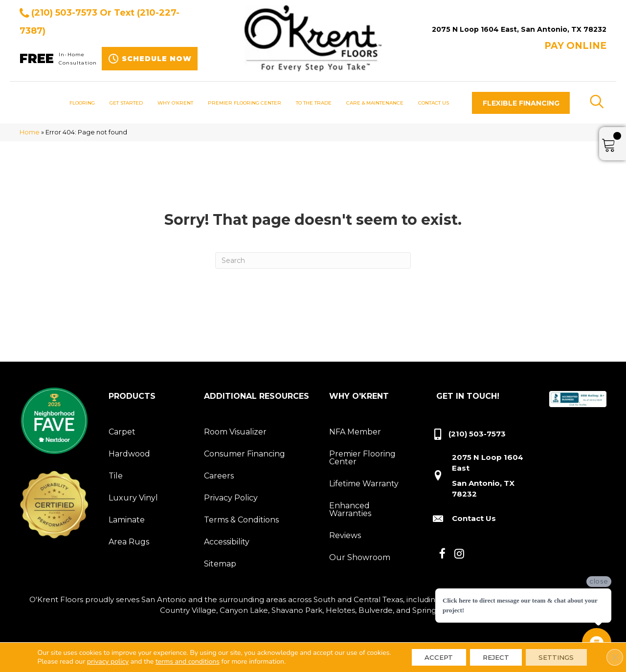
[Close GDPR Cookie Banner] (610, 654)
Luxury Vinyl (133, 498)
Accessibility (227, 542)
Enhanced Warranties (350, 509)
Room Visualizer (235, 432)
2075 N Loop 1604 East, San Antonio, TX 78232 (519, 29)
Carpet (122, 432)
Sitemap (220, 564)
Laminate (127, 520)
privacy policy (104, 662)
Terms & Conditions (241, 520)
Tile (116, 476)
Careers (219, 476)
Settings (557, 654)
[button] (521, 103)
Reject (491, 654)
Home (30, 132)
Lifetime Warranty (364, 484)
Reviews (345, 535)
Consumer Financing (245, 454)
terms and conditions (185, 662)
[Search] (313, 260)
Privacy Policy (231, 498)
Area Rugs (129, 542)
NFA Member (355, 432)
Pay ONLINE (575, 46)
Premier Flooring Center (362, 458)
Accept (428, 654)
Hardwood (129, 454)
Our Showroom (360, 557)
